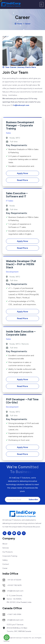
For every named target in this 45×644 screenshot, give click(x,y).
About (5, 544)
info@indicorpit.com (15, 591)
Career (5, 568)
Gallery (5, 560)
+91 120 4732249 (14, 580)
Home (20, 24)
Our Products (8, 552)
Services (6, 548)
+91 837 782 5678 (14, 585)
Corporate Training (10, 556)
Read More (22, 180)
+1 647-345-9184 (14, 614)
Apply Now (22, 173)
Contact (6, 564)
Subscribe (33, 500)
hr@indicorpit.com (21, 105)
